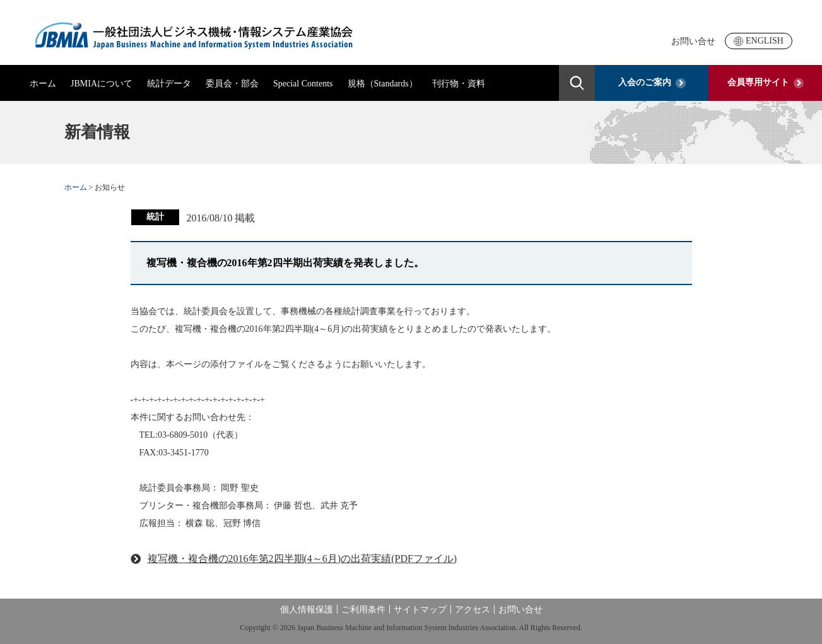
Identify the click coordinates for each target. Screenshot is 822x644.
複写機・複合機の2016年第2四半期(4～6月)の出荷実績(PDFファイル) (302, 559)
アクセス (473, 610)
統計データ (169, 84)
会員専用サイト (766, 83)
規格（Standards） (383, 84)
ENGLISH (759, 41)
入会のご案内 (652, 83)
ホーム (43, 84)
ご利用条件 (363, 610)
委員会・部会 (232, 84)
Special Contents (303, 84)
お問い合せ (693, 41)
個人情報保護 (307, 610)
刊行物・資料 (459, 84)
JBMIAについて (102, 84)
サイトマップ (420, 610)
